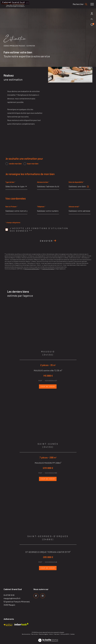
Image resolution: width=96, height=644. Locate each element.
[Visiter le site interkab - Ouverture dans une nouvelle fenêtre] (21, 624)
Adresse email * (74, 207)
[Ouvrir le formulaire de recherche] (80, 4)
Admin (51, 634)
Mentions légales (44, 634)
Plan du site (35, 634)
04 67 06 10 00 (9, 595)
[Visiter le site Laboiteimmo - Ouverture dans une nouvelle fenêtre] (48, 639)
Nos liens (57, 634)
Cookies (72, 634)
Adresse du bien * (43, 182)
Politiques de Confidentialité (32, 269)
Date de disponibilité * (76, 182)
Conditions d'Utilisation (48, 269)
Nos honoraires (26, 634)
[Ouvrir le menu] (92, 4)
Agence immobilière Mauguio (14, 46)
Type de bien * (10, 182)
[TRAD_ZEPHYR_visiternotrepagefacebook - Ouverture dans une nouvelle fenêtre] (36, 596)
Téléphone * (41, 207)
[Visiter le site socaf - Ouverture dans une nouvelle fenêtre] (8, 624)
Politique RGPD (65, 634)
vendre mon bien (15, 164)
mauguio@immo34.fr (12, 598)
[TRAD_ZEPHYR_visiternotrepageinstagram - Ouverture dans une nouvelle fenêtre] (43, 596)
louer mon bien (33, 164)
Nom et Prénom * (11, 207)
